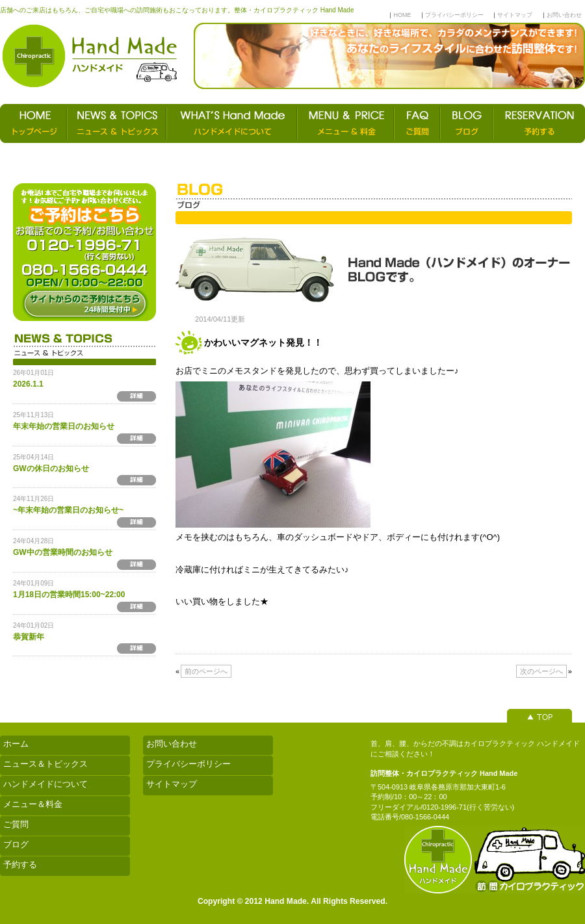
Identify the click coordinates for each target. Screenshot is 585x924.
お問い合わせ (564, 15)
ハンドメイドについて (45, 784)
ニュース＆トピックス (45, 764)
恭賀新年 (29, 637)
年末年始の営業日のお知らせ (64, 426)
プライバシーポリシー (454, 15)
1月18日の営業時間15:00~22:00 (69, 595)
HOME (402, 15)
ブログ (16, 844)
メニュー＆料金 (33, 804)
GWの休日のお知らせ (51, 468)
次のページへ (541, 671)
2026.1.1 (28, 384)
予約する (20, 865)
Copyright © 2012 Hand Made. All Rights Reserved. (292, 901)
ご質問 (16, 824)
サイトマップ (515, 15)
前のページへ (206, 671)
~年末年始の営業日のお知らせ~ (68, 510)
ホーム (16, 744)
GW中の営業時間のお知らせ (63, 552)
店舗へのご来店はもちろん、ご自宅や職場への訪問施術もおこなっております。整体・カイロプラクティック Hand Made (177, 10)
